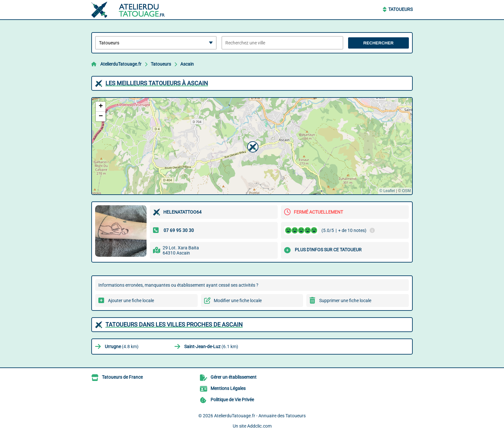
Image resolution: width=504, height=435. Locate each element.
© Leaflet (387, 191)
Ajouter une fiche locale (131, 301)
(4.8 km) (122, 347)
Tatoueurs (401, 9)
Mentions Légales (228, 388)
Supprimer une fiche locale (345, 301)
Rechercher (378, 43)
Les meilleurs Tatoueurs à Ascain (157, 83)
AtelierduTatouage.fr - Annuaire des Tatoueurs (260, 416)
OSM (406, 191)
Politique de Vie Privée (232, 400)
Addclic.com (259, 426)
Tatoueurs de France (122, 377)
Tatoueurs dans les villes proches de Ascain (174, 324)
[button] (252, 146)
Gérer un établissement (234, 377)
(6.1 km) (211, 347)
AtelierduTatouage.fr (121, 64)
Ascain (187, 64)
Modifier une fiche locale (238, 301)
